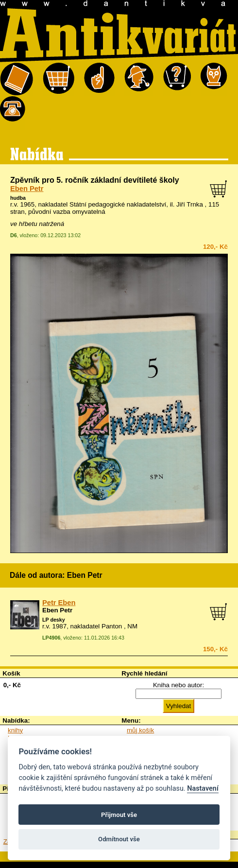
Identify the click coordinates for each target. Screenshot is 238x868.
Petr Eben (59, 603)
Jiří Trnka (190, 204)
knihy (15, 730)
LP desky (54, 620)
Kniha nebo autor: (178, 685)
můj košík (140, 730)
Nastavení (203, 789)
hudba (18, 198)
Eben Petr (27, 189)
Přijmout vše (119, 815)
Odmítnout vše (119, 839)
